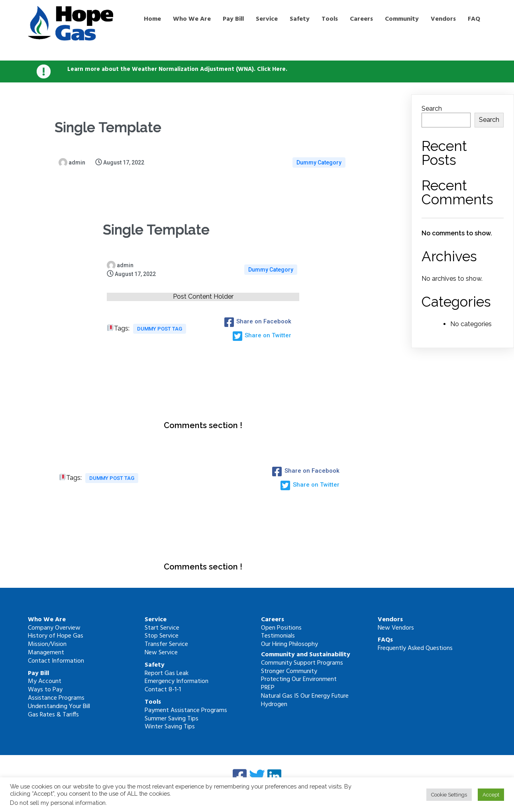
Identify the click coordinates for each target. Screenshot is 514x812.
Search (432, 109)
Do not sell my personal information (58, 803)
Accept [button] (491, 795)
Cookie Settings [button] (449, 795)
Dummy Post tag (160, 329)
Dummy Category (319, 162)
